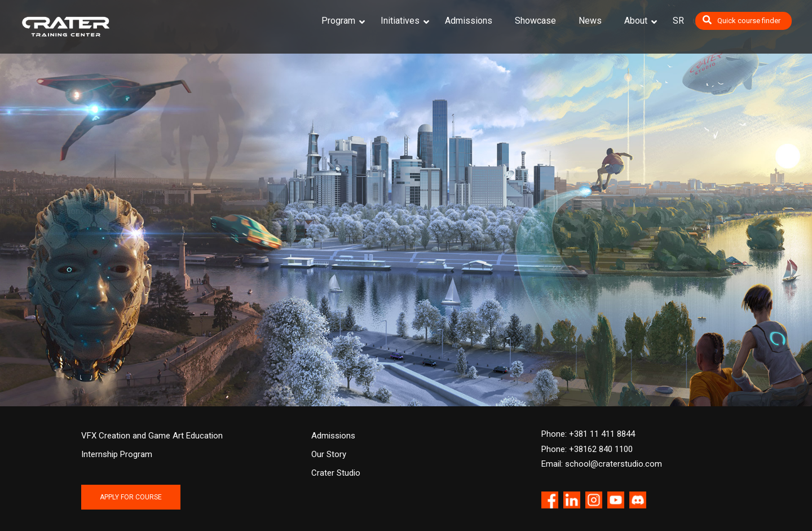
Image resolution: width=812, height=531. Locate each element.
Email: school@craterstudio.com (602, 464)
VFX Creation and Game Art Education (152, 436)
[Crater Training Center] (66, 27)
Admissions (333, 436)
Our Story (329, 454)
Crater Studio (336, 473)
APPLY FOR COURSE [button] (131, 497)
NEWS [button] (406, 253)
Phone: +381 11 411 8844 (588, 434)
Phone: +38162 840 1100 (587, 449)
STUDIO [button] (677, 253)
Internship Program (117, 454)
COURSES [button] (135, 253)
